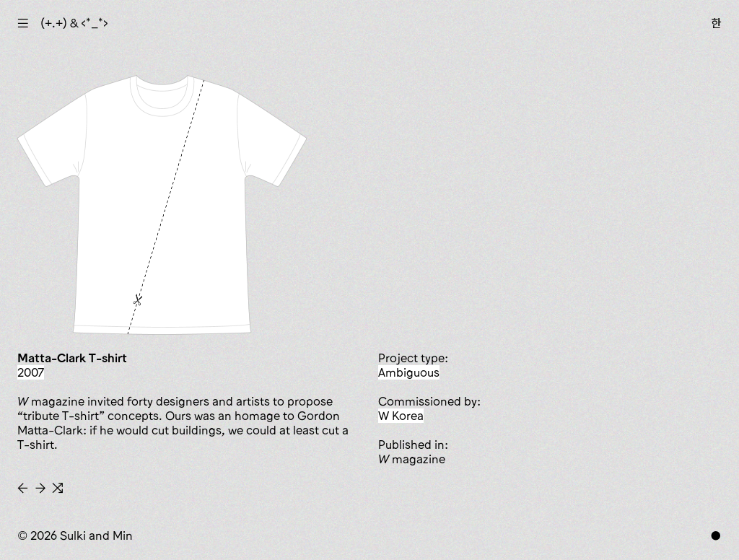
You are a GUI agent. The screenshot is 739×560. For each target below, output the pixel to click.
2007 (31, 372)
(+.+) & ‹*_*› (74, 23)
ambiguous (409, 372)
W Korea (401, 416)
